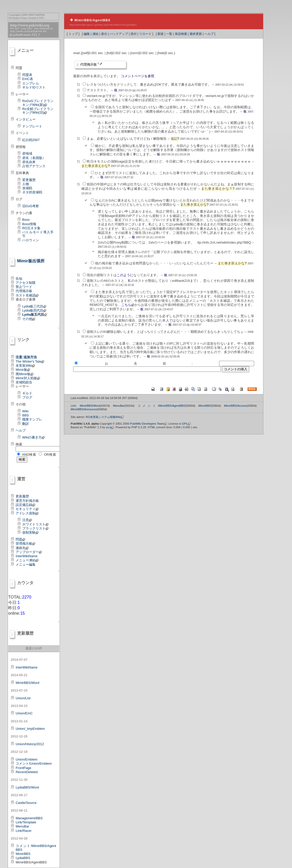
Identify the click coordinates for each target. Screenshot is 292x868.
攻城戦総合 (24, 382)
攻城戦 (27, 188)
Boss (26, 220)
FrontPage (23, 768)
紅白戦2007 (31, 140)
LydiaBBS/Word (27, 787)
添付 (134, 34)
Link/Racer (24, 831)
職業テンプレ (32, 419)
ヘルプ (209, 34)
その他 (29, 319)
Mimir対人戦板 (28, 378)
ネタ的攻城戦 (32, 192)
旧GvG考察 (31, 206)
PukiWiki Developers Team (148, 424)
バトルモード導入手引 (38, 234)
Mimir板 (23, 370)
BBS (26, 415)
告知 (19, 279)
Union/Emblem (26, 759)
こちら (128, 305)
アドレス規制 (27, 513)
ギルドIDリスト (34, 87)
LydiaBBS (23, 858)
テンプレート (32, 126)
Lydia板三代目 (34, 306)
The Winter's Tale (30, 361)
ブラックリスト (35, 528)
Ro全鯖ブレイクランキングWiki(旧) (38, 111)
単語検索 (181, 34)
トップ (73, 34)
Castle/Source (26, 803)
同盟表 (27, 75)
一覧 (169, 34)
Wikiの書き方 (34, 437)
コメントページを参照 (138, 76)
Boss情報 (29, 224)
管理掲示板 (25, 543)
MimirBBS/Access (235, 406)
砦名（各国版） (34, 158)
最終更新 (196, 34)
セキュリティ (27, 509)
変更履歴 (29, 180)
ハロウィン (31, 240)
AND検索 (29, 455)
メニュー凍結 (27, 560)
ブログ (27, 397)
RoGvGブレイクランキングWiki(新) (38, 103)
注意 (27, 520)
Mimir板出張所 (31, 261)
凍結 (95, 34)
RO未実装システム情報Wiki (105, 417)
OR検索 (50, 455)
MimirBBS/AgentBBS (92, 20)
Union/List (23, 698)
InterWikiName (26, 556)
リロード (145, 34)
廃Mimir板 (24, 374)
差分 (104, 34)
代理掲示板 (24, 291)
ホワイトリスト (35, 524)
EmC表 (28, 79)
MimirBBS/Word (27, 683)
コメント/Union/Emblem (34, 764)
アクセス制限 (26, 283)
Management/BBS (29, 818)
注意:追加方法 (26, 357)
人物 (26, 184)
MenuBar (22, 826)
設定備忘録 (25, 505)
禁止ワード (24, 287)
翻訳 (26, 424)
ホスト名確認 (27, 295)
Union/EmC (24, 713)
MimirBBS (23, 854)
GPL (186, 424)
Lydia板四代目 (34, 310)
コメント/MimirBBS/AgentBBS (36, 848)
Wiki (25, 411)
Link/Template (26, 822)
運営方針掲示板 (27, 501)
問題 (20, 539)
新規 (160, 34)
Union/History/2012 (30, 744)
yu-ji (110, 427)
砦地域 (27, 153)
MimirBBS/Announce (84, 409)
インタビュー (26, 119)
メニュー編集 (26, 565)
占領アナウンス (34, 166)
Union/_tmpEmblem (30, 729)
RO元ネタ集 (31, 228)
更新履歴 (22, 496)
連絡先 (22, 548)
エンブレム (31, 83)
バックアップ (119, 34)
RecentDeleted (27, 772)
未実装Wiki (25, 366)
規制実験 (30, 532)
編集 (87, 34)
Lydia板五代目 (35, 315)
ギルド (27, 393)
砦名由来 (29, 162)
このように (125, 275)
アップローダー (29, 552)
